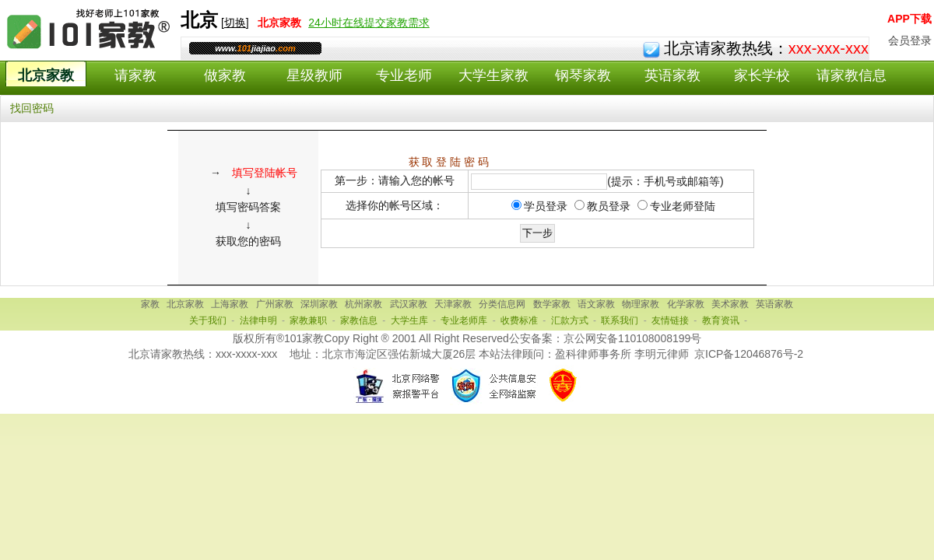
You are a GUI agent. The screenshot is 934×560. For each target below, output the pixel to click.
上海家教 (230, 304)
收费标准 (519, 320)
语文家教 (596, 304)
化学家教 (686, 304)
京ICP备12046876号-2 (749, 354)
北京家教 (46, 75)
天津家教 (453, 304)
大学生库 (409, 320)
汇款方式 (570, 320)
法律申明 (258, 320)
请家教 (135, 75)
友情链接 (670, 320)
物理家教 (641, 304)
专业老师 (404, 75)
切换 (235, 23)
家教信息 (359, 320)
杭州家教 (363, 304)
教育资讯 (721, 320)
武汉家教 (409, 304)
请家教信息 (851, 75)
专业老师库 (464, 320)
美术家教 (730, 304)
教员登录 (609, 206)
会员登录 (910, 40)
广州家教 (275, 304)
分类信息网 (502, 304)
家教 (150, 304)
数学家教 (552, 304)
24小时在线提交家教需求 (369, 23)
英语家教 (672, 75)
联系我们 (620, 320)
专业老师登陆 (683, 206)
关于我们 (208, 320)
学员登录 (546, 206)
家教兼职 (308, 320)
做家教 (225, 75)
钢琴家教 (583, 75)
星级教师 (314, 75)
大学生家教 (493, 75)
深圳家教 (319, 304)
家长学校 (762, 75)
